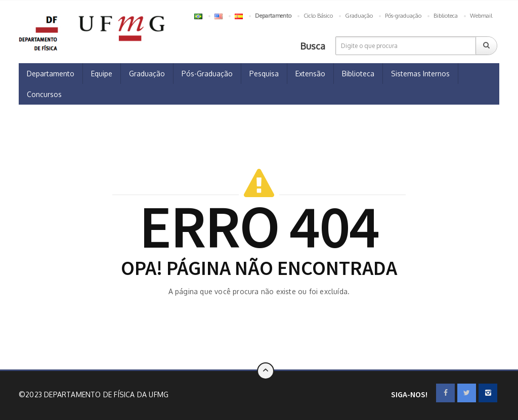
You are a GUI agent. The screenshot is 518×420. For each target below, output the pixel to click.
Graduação (359, 16)
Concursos (44, 94)
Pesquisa (264, 74)
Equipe (102, 74)
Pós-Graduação (207, 74)
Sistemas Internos (420, 74)
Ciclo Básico (318, 16)
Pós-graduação (403, 16)
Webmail (481, 16)
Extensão (310, 74)
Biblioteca (446, 16)
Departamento (51, 74)
